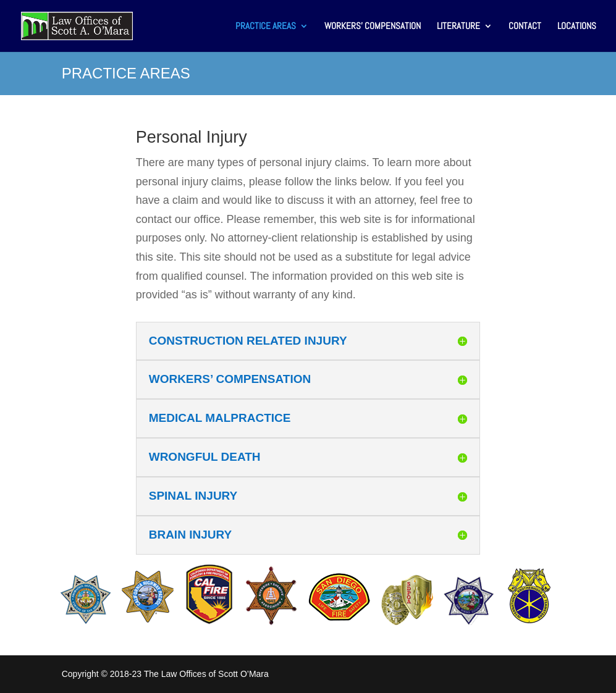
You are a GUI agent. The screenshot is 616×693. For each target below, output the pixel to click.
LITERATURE (458, 27)
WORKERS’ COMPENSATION (373, 27)
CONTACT (525, 27)
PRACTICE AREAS (266, 27)
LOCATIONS (577, 27)
